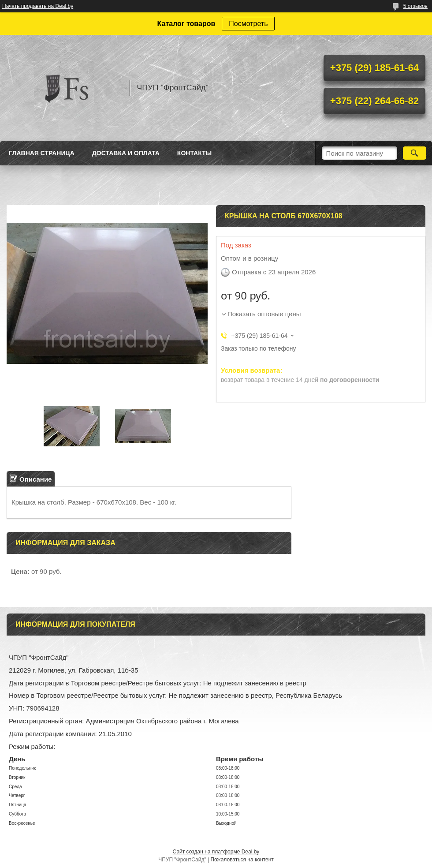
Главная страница (42, 153)
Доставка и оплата (126, 153)
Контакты (194, 153)
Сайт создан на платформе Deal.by (216, 852)
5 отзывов (415, 6)
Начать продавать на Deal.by (38, 6)
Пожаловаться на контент (242, 860)
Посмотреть (248, 24)
